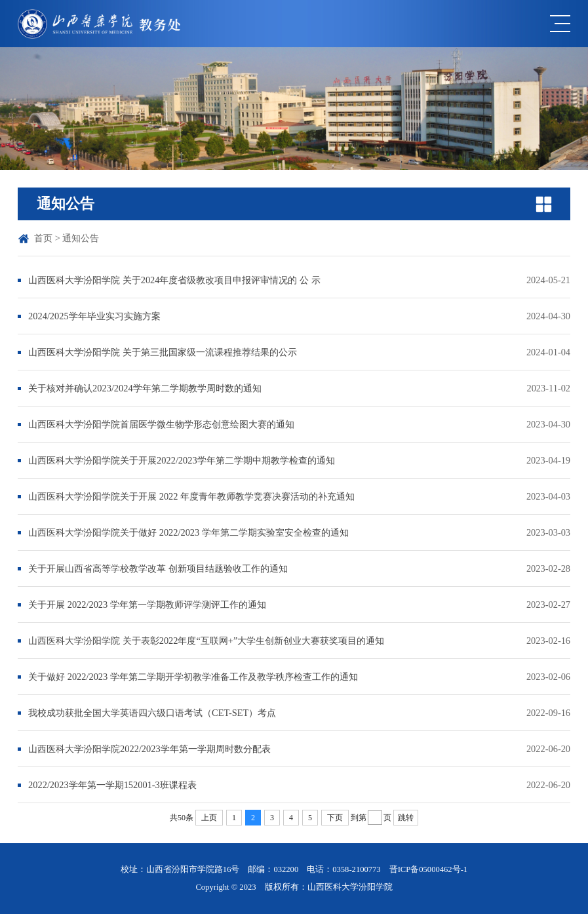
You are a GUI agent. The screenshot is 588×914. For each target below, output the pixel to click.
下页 (335, 818)
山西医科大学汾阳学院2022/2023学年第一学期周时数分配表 (149, 749)
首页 (43, 238)
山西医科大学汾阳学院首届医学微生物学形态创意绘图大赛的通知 (161, 424)
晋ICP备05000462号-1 (428, 869)
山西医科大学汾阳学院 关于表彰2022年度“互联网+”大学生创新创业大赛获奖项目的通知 (206, 641)
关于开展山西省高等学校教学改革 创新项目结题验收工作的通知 (158, 568)
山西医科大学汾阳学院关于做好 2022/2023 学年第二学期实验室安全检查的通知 (188, 532)
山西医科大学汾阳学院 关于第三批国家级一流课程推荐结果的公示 (163, 352)
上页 (209, 818)
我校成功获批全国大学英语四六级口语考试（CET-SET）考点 (152, 713)
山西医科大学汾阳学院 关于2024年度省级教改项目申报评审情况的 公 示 (174, 280)
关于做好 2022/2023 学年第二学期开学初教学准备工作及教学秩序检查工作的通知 (193, 677)
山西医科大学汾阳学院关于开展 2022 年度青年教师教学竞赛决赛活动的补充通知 (191, 496)
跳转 (406, 818)
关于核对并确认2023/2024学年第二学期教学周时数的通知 (145, 388)
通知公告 (81, 238)
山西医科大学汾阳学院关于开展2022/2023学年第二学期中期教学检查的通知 (182, 460)
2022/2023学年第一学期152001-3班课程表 (112, 785)
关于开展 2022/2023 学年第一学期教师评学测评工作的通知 (147, 605)
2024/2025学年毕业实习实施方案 (94, 316)
